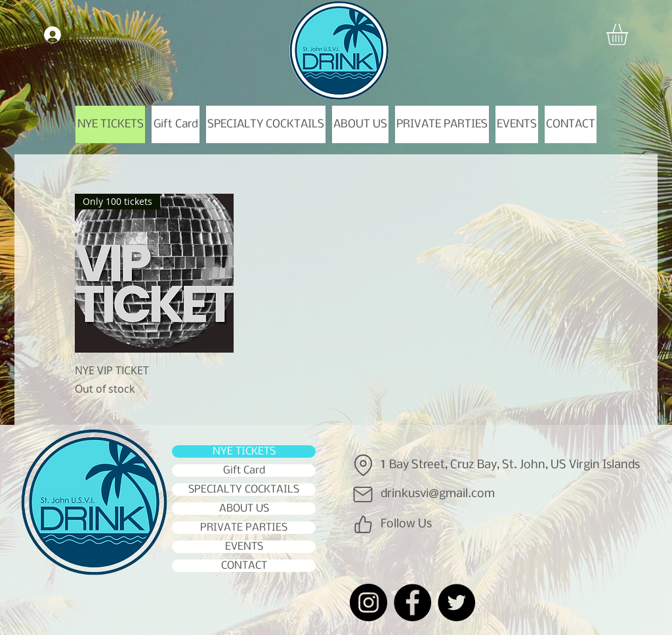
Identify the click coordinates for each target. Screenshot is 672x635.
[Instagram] (368, 602)
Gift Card (244, 471)
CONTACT (244, 566)
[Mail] (363, 494)
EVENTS (244, 547)
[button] (630, 34)
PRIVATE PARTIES (244, 528)
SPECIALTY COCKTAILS (244, 490)
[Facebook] (412, 602)
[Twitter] (456, 602)
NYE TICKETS (244, 451)
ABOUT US (244, 509)
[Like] (363, 525)
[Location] (363, 466)
